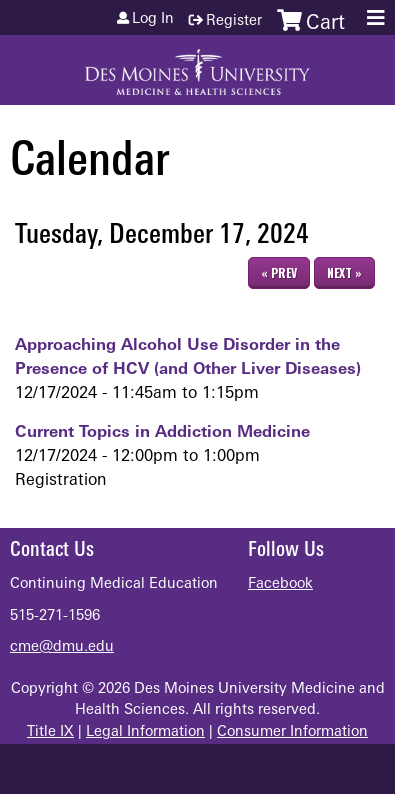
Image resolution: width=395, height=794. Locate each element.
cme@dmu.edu (62, 647)
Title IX (50, 732)
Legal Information (145, 732)
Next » (344, 272)
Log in (153, 20)
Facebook (280, 584)
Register (234, 21)
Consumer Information (292, 732)
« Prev (279, 272)
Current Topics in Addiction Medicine (162, 433)
